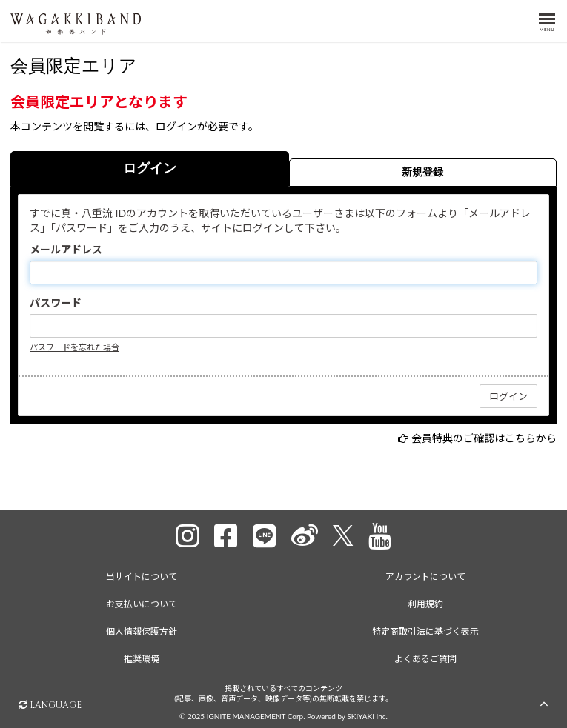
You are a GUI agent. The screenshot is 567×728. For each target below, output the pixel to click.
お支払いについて (142, 604)
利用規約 (425, 604)
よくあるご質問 (425, 659)
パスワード (56, 303)
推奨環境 (142, 659)
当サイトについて (142, 577)
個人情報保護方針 (142, 631)
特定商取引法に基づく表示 (425, 631)
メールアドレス (66, 249)
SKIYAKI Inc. (367, 716)
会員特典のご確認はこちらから (484, 438)
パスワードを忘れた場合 (74, 347)
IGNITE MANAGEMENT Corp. (256, 716)
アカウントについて (425, 577)
